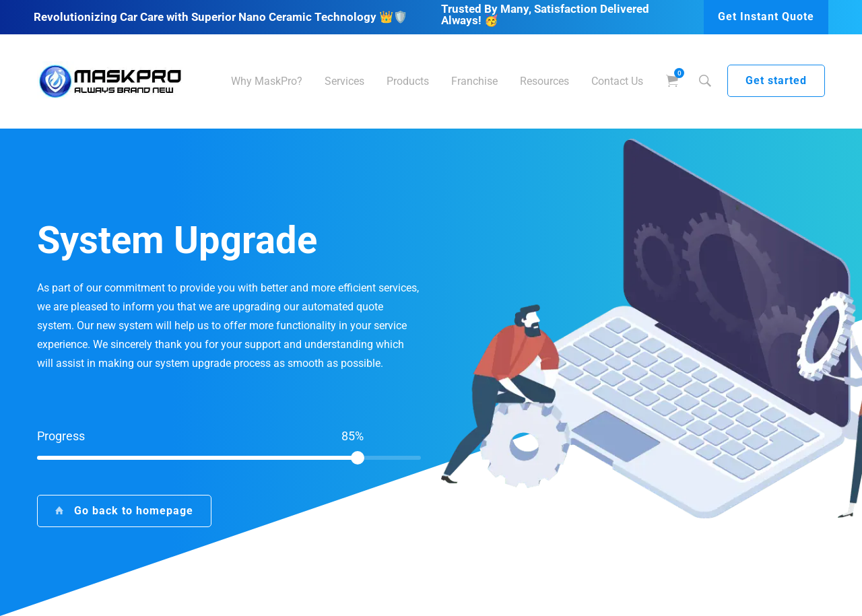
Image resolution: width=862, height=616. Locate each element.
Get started (776, 80)
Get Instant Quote (766, 16)
